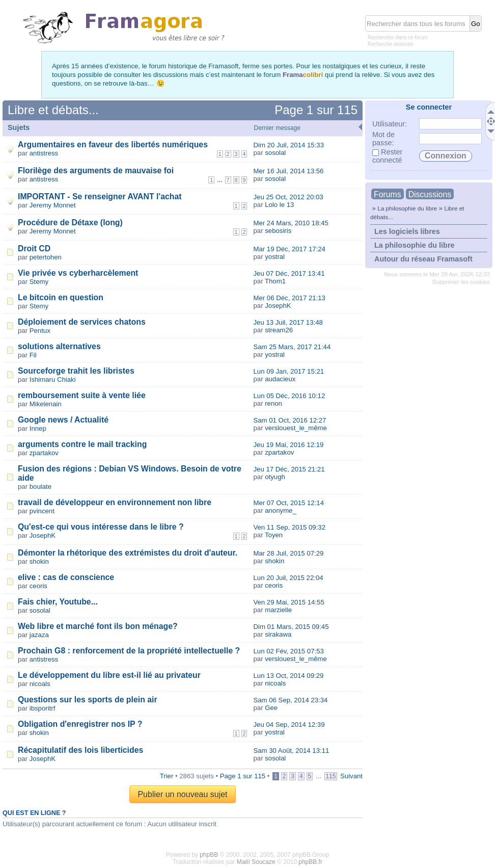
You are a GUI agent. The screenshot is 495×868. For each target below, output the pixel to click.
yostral (275, 257)
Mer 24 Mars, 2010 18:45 (291, 223)
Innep (38, 428)
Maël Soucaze (256, 862)
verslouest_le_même (296, 428)
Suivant (351, 776)
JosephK (278, 306)
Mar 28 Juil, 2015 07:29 (288, 553)
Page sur (316, 110)
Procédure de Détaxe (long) (70, 222)
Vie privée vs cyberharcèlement (78, 273)
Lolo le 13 (279, 205)
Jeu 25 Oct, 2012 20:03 (288, 197)
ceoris (38, 586)
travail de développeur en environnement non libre (115, 502)
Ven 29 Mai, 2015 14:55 (288, 602)
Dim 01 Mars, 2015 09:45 (291, 627)
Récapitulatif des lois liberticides (80, 750)
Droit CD (34, 248)
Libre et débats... (53, 110)
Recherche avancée (390, 44)
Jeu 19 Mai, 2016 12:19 (288, 445)
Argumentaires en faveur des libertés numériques (113, 144)
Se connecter (429, 107)
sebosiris (278, 231)
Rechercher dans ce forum (398, 37)
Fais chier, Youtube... (58, 602)
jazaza (39, 635)
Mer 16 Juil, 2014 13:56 (288, 171)
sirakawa (278, 634)
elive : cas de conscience (66, 577)
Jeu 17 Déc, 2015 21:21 (289, 469)
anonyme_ (281, 510)
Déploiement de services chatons (82, 322)
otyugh (275, 477)
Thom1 (275, 281)
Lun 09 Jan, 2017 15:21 (288, 371)
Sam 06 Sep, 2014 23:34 (290, 700)
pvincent (42, 511)
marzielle (278, 610)
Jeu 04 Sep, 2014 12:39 (289, 725)
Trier (167, 776)
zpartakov (44, 453)
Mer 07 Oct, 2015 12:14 (288, 503)
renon (273, 403)
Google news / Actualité (63, 420)
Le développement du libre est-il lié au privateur (109, 675)
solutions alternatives (59, 346)
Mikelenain (46, 404)
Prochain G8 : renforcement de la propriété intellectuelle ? (129, 651)
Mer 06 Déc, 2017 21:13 (289, 298)
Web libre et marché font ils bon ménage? (98, 626)
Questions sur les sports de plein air (88, 700)
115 (331, 776)
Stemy (39, 282)
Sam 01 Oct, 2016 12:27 (290, 420)
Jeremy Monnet (53, 205)
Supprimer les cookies (461, 282)
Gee (271, 708)
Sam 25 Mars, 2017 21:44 (292, 347)
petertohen (46, 257)
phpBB (209, 855)
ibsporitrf (43, 708)
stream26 (279, 330)
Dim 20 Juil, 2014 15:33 (288, 145)
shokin (39, 561)
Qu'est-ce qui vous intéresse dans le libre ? (101, 527)
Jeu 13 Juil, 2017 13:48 (288, 322)
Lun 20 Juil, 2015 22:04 (288, 578)
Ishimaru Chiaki (53, 379)
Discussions (430, 194)
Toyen (274, 535)
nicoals (40, 684)
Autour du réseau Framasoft (423, 259)
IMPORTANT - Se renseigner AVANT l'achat (100, 196)
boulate (40, 486)
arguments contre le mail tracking (82, 444)
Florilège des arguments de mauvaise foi (96, 170)
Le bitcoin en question (61, 297)
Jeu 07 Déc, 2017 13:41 (289, 273)
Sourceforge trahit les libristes (76, 371)
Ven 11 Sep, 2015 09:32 (289, 527)
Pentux (40, 331)
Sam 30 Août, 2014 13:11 (291, 751)
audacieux (280, 379)
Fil (33, 355)
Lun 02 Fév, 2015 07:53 (288, 651)
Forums (388, 194)
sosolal (275, 153)
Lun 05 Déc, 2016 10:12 (289, 396)
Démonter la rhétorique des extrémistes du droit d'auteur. (128, 553)
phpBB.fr (310, 862)
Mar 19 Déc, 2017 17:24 (289, 249)
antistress (44, 153)
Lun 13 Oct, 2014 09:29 (288, 676)
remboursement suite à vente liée (82, 395)
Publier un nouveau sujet (182, 794)
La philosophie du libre (407, 208)
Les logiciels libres (407, 231)
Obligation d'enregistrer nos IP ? (80, 724)
